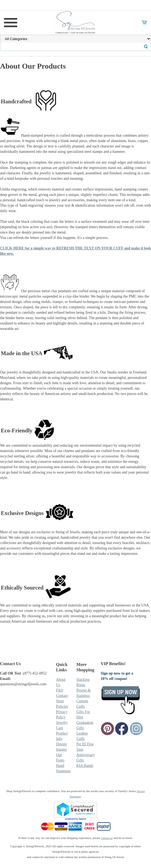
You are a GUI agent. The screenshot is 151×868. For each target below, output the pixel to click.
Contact (62, 696)
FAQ (60, 690)
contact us (107, 838)
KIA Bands (85, 766)
